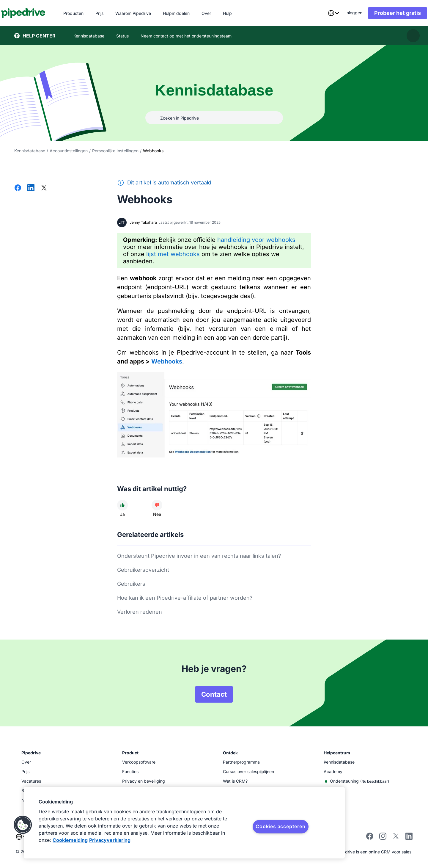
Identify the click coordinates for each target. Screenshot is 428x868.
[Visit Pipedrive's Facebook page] (370, 838)
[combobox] (320, 13)
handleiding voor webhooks (256, 240)
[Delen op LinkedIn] (31, 188)
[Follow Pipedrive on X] (396, 838)
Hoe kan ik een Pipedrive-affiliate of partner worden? (185, 598)
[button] (23, 825)
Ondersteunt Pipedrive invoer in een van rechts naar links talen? (199, 556)
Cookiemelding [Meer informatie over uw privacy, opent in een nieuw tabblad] (70, 840)
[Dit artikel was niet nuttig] (157, 505)
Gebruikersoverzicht (143, 570)
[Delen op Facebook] (18, 188)
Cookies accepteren (280, 826)
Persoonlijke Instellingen (115, 151)
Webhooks (167, 361)
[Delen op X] (44, 188)
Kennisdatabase (30, 151)
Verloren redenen (140, 612)
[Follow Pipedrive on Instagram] (383, 838)
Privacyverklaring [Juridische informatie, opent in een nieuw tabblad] (110, 840)
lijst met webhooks (173, 254)
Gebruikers (131, 584)
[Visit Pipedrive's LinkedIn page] (409, 837)
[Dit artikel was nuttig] (122, 505)
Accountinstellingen (69, 151)
